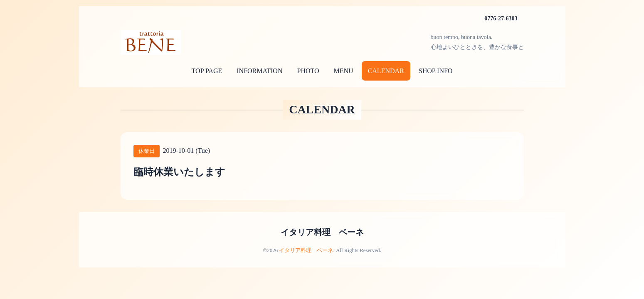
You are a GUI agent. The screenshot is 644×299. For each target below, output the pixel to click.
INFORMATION (259, 71)
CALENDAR (386, 71)
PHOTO (308, 71)
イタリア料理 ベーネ (322, 232)
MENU (344, 71)
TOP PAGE (207, 71)
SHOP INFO (436, 71)
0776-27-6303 (501, 18)
